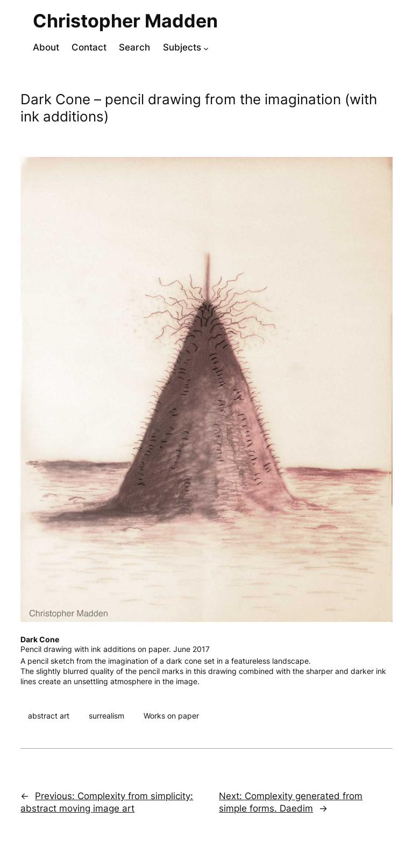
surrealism (106, 716)
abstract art (49, 716)
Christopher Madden (125, 21)
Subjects (182, 47)
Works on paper (171, 716)
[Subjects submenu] (206, 48)
